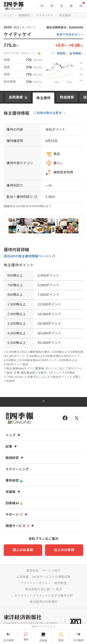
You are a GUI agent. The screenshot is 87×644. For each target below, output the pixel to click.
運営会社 (32, 571)
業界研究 (14, 481)
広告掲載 (23, 577)
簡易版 (61, 54)
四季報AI (14, 503)
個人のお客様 (23, 550)
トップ (8, 15)
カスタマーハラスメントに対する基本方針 (44, 596)
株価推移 (67, 97)
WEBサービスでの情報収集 (52, 577)
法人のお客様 (64, 550)
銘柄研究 (24, 15)
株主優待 (43, 98)
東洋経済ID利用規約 (43, 602)
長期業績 (16, 97)
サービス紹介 (52, 571)
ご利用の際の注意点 (48, 113)
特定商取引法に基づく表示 (44, 589)
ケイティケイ (45, 15)
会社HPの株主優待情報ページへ (28, 256)
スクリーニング (17, 469)
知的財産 (61, 583)
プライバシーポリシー (36, 583)
